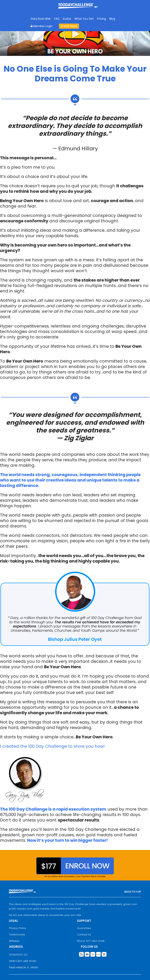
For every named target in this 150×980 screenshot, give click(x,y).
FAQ (57, 19)
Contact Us (84, 935)
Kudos (67, 19)
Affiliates (14, 941)
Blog (112, 19)
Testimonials (17, 935)
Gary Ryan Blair (41, 19)
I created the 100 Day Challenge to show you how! (52, 746)
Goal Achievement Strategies (78, 9)
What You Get (84, 19)
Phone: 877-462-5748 (91, 941)
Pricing (102, 19)
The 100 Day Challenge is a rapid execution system (53, 809)
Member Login (42, 26)
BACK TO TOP (133, 892)
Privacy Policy (17, 928)
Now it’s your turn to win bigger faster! (67, 840)
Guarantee (84, 928)
